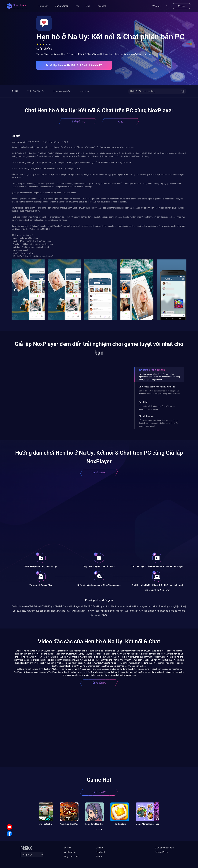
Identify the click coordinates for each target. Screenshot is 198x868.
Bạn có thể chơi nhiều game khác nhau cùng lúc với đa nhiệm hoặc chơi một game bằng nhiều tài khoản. (159, 392)
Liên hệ (99, 848)
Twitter (99, 857)
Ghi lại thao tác (146, 416)
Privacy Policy (161, 852)
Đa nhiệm (143, 402)
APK (120, 122)
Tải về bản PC (78, 122)
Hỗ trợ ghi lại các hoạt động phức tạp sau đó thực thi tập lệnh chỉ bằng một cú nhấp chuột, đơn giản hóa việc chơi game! (158, 423)
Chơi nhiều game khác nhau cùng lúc (157, 387)
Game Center (61, 6)
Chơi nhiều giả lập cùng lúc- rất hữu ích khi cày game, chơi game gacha (157, 408)
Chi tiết (15, 91)
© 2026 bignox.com (164, 848)
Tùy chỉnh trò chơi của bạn (152, 370)
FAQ (77, 6)
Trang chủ (43, 6)
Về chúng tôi (70, 852)
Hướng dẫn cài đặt (62, 91)
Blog (88, 6)
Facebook (101, 6)
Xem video (85, 91)
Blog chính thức (72, 857)
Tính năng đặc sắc (36, 91)
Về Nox (67, 848)
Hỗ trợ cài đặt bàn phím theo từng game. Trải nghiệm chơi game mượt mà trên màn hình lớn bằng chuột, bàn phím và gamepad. (159, 377)
